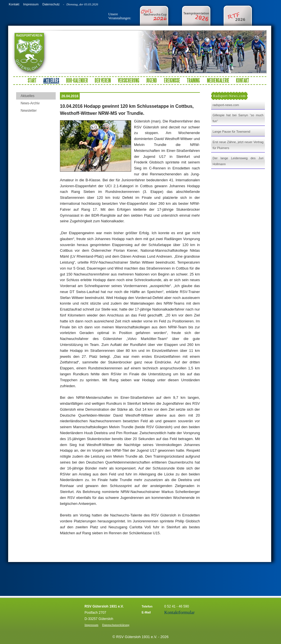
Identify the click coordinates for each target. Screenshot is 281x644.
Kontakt (14, 4)
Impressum (31, 4)
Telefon (147, 606)
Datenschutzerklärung (116, 625)
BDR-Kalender (77, 80)
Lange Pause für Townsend (231, 132)
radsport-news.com (226, 105)
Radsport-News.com (229, 96)
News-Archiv (30, 103)
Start (32, 80)
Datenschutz (51, 4)
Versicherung (129, 80)
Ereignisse (172, 80)
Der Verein (103, 80)
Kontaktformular (180, 612)
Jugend (152, 80)
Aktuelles (28, 96)
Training (193, 80)
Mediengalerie (218, 80)
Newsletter (29, 111)
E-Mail (146, 612)
